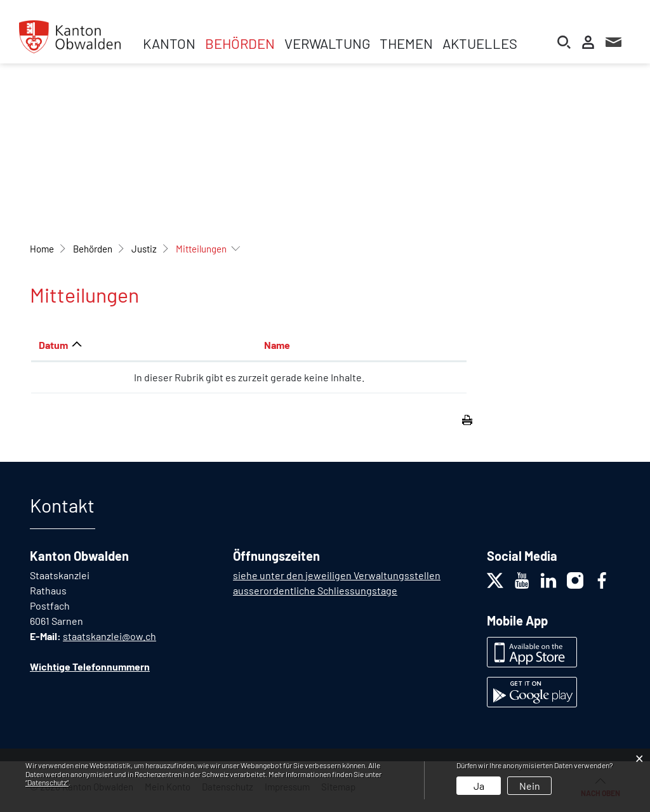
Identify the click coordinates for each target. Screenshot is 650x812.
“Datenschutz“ (47, 782)
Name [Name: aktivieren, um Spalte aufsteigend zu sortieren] (277, 345)
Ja (479, 786)
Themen (406, 43)
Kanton (169, 43)
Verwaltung (327, 43)
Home (42, 249)
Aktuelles (480, 43)
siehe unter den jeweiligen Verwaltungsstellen (337, 575)
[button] (93, 249)
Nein (530, 786)
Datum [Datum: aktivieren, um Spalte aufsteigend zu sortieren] (53, 345)
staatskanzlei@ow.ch (109, 636)
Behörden (240, 43)
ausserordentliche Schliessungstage (315, 590)
